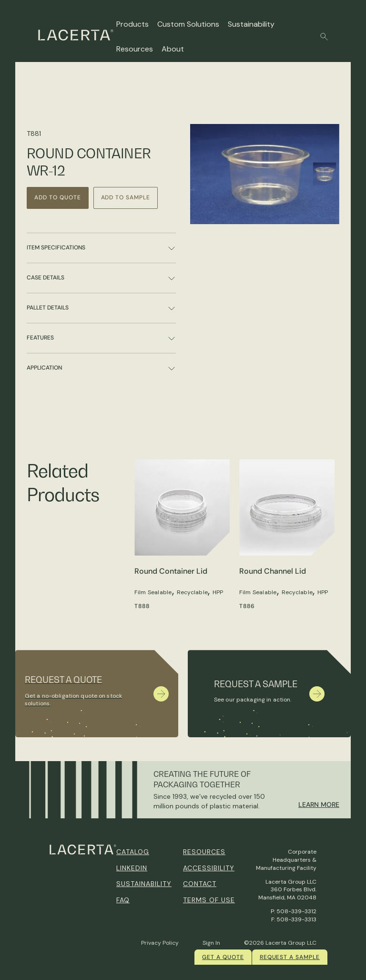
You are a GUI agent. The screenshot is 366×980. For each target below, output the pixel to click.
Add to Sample (126, 197)
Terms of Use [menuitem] (209, 900)
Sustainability (251, 24)
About (173, 49)
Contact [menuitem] (200, 884)
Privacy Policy (160, 943)
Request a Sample (290, 957)
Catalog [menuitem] (133, 852)
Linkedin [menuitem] (132, 868)
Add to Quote (58, 197)
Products (132, 24)
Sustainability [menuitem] (144, 884)
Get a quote (223, 957)
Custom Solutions (188, 24)
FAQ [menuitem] (123, 900)
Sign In (211, 943)
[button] (324, 37)
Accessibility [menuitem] (209, 868)
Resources (135, 49)
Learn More (319, 805)
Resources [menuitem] (204, 852)
